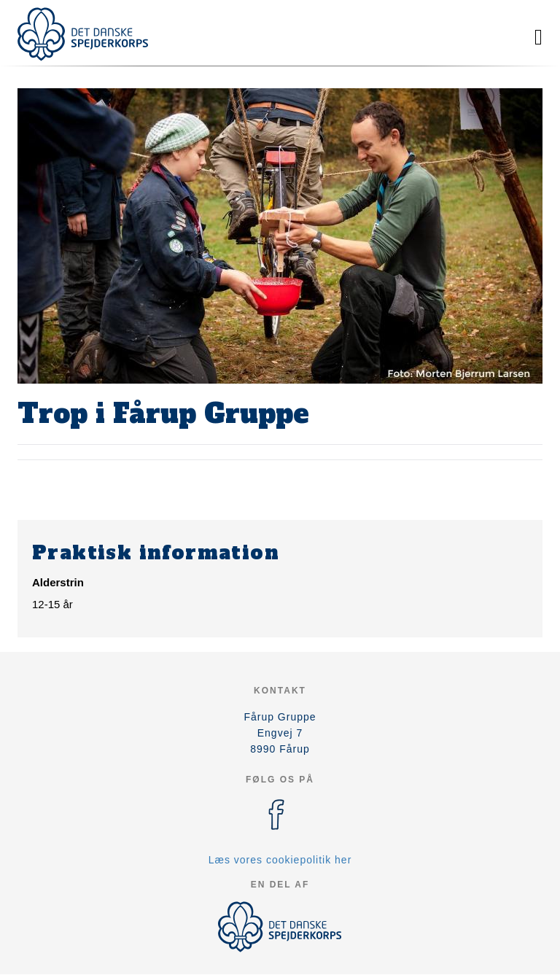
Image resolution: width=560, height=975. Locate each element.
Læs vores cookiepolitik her (280, 860)
